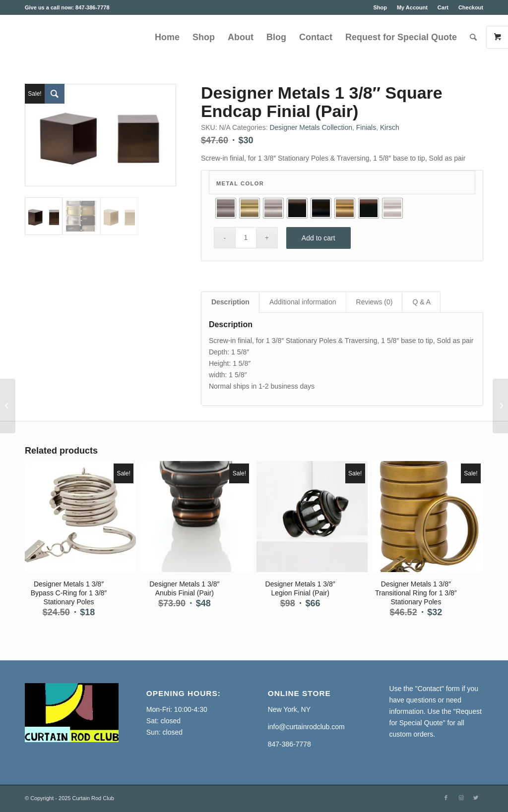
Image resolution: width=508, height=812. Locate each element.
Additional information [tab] (303, 302)
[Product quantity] (246, 238)
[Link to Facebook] (446, 798)
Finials (366, 127)
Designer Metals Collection (311, 127)
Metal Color (240, 183)
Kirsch (390, 127)
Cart (443, 7)
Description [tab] (230, 302)
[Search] (473, 37)
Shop (380, 7)
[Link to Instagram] (461, 798)
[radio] (226, 208)
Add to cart (318, 238)
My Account (412, 7)
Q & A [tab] (421, 302)
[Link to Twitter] (476, 798)
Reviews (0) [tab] (375, 302)
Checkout (471, 7)
